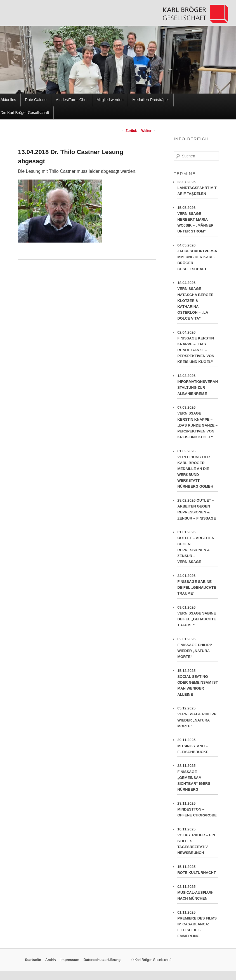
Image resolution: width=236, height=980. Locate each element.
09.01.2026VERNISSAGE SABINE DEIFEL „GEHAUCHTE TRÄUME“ (198, 618)
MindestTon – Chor (72, 100)
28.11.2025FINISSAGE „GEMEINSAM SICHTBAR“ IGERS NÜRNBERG (198, 779)
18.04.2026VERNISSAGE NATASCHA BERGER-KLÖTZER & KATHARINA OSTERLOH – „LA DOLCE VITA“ (198, 302)
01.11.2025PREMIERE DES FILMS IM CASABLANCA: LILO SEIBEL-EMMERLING (198, 926)
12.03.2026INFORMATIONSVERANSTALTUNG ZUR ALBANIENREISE (198, 386)
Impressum (70, 960)
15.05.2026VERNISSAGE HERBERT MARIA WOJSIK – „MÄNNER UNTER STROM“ (198, 221)
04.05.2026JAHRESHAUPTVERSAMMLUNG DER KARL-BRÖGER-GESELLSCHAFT (198, 259)
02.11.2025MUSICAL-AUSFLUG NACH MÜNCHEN (198, 894)
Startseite (33, 960)
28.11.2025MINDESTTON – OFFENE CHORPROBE (198, 811)
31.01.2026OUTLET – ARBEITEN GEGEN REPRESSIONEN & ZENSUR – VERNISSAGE (198, 548)
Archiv (51, 960)
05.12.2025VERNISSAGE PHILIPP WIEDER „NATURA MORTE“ (198, 719)
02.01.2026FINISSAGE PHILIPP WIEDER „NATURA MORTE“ (198, 649)
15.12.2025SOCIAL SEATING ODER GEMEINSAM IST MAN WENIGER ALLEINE (198, 684)
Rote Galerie (36, 100)
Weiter (148, 131)
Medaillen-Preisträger (151, 100)
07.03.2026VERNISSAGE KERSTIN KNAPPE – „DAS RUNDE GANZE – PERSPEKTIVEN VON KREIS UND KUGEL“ (198, 424)
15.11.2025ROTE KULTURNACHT (198, 871)
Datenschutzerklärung (102, 960)
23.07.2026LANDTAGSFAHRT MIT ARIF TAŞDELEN (198, 189)
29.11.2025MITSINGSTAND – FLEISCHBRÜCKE (198, 747)
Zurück (129, 131)
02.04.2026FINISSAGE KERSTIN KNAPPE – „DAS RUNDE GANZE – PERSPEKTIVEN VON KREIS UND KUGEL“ (198, 349)
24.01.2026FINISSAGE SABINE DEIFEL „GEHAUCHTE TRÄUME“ (198, 586)
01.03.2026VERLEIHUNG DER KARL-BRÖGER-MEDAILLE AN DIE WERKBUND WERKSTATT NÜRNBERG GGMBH (198, 470)
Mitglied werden (110, 100)
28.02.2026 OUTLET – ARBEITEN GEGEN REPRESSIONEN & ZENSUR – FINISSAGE (198, 511)
